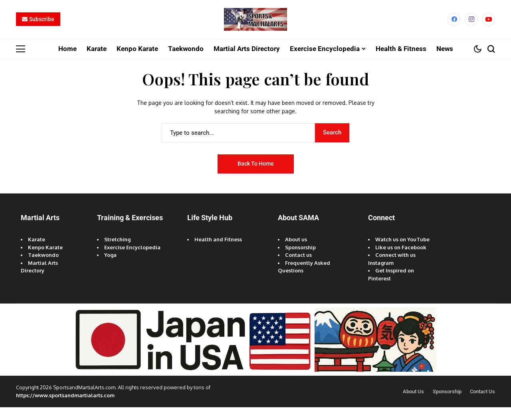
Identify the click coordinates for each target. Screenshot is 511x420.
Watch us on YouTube (402, 252)
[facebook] (454, 26)
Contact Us (482, 404)
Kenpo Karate (45, 260)
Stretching (117, 252)
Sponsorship (300, 260)
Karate (37, 252)
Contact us (298, 268)
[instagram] (471, 26)
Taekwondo (43, 268)
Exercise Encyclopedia (132, 260)
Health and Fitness (218, 252)
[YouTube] (488, 26)
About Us (413, 404)
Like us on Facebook (401, 260)
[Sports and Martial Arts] (255, 26)
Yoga (110, 268)
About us (296, 252)
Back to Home (256, 176)
